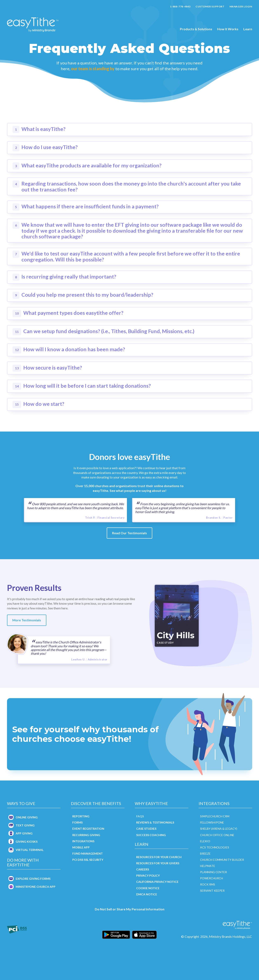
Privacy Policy (148, 876)
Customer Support (210, 7)
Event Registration (88, 829)
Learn (248, 29)
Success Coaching (151, 835)
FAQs (140, 816)
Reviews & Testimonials (155, 822)
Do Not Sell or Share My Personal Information (130, 909)
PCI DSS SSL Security (88, 860)
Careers (143, 869)
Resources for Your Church (159, 857)
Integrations (83, 841)
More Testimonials (27, 620)
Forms (77, 822)
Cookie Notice (148, 888)
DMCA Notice (147, 894)
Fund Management (88, 853)
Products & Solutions (196, 29)
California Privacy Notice (157, 882)
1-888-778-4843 (180, 7)
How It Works (228, 29)
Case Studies (146, 829)
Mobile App (81, 847)
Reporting (81, 816)
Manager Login (241, 7)
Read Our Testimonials (129, 533)
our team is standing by (93, 69)
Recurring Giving (86, 835)
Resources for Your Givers (158, 863)
